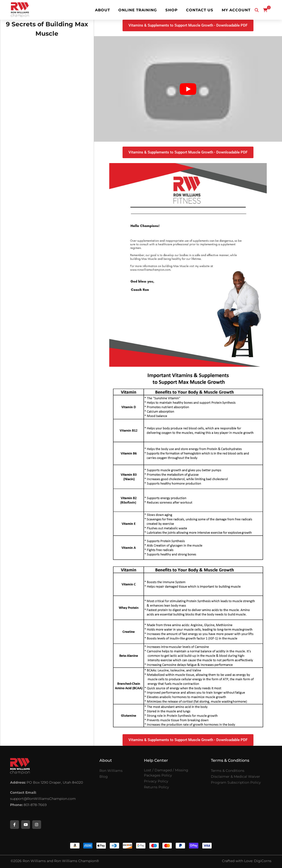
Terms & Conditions (228, 771)
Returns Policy (157, 787)
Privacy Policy (156, 781)
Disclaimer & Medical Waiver (235, 777)
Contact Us (200, 10)
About (102, 10)
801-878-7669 (35, 805)
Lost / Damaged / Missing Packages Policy (166, 773)
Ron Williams (111, 771)
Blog (104, 777)
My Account (236, 10)
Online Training (138, 10)
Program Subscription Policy (236, 782)
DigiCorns (263, 861)
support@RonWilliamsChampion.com (43, 799)
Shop (172, 10)
